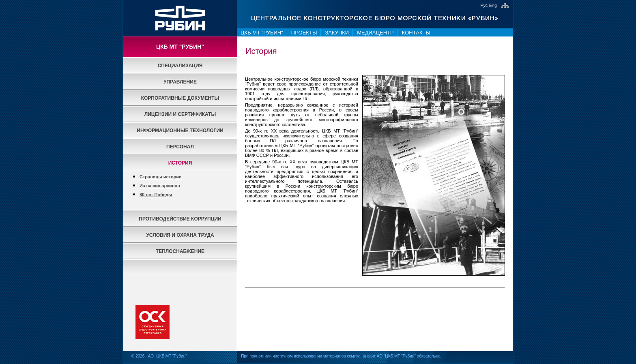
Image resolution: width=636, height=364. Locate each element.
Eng (493, 5)
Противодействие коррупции (180, 219)
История (180, 163)
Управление (180, 82)
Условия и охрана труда (180, 235)
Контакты (416, 33)
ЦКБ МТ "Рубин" (262, 33)
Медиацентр (375, 33)
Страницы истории (161, 177)
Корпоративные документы (180, 98)
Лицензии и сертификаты (180, 114)
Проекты (304, 33)
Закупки (337, 33)
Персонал (180, 147)
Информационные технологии (180, 131)
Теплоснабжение (180, 251)
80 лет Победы (156, 195)
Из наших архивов (160, 186)
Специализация (180, 66)
